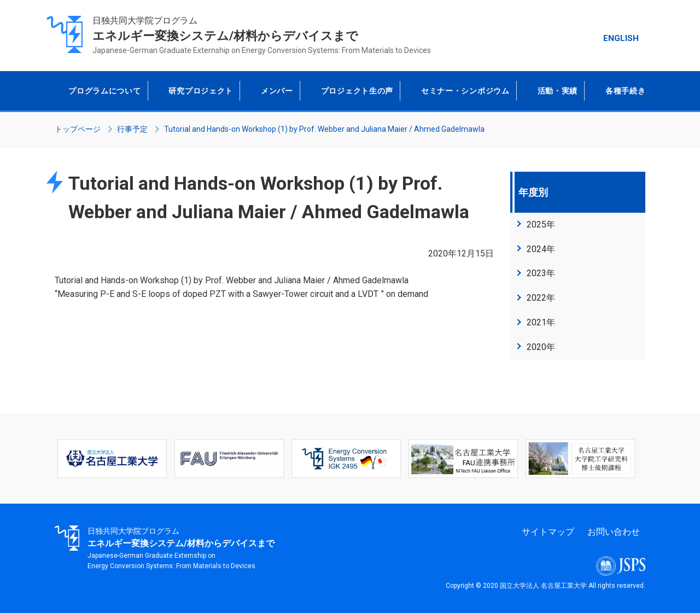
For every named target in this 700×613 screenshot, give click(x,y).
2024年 (541, 249)
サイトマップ (548, 532)
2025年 (541, 224)
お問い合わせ (614, 532)
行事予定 (132, 129)
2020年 (541, 347)
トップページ (78, 129)
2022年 (541, 298)
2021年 (541, 322)
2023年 (541, 273)
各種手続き (624, 91)
